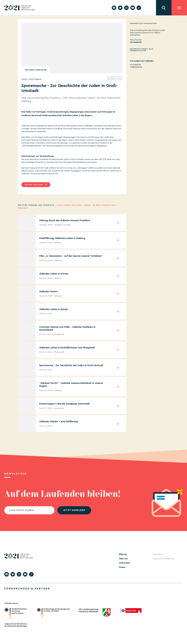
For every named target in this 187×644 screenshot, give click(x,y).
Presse (122, 567)
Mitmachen (124, 563)
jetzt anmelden (74, 510)
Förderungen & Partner (27, 589)
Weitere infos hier (34, 185)
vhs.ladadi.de (135, 65)
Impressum (158, 554)
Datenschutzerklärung (163, 559)
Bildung (123, 554)
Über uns (123, 559)
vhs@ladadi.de (136, 67)
